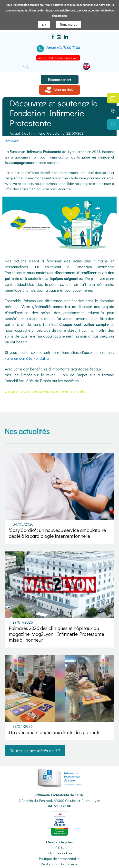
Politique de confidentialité (59, 858)
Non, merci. (69, 23)
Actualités (12, 141)
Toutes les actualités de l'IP (35, 751)
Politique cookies (59, 853)
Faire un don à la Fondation (28, 358)
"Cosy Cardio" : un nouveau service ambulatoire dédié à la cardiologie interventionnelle (57, 533)
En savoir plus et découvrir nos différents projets (45, 391)
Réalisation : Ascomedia (60, 864)
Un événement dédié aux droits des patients (55, 732)
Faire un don (63, 90)
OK (44, 23)
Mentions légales (59, 842)
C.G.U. (60, 848)
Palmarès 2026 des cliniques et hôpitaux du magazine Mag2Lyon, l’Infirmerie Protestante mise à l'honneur (56, 634)
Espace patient (60, 80)
